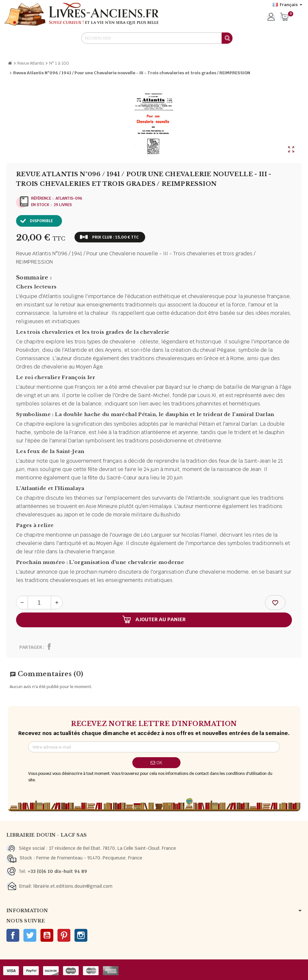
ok (156, 763)
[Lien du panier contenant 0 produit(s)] (284, 17)
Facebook (13, 935)
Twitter (30, 935)
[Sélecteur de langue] (287, 5)
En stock (40, 205)
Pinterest (64, 935)
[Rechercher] (157, 38)
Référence (41, 198)
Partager (31, 647)
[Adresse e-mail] (154, 747)
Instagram (81, 935)
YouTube (47, 935)
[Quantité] (39, 603)
